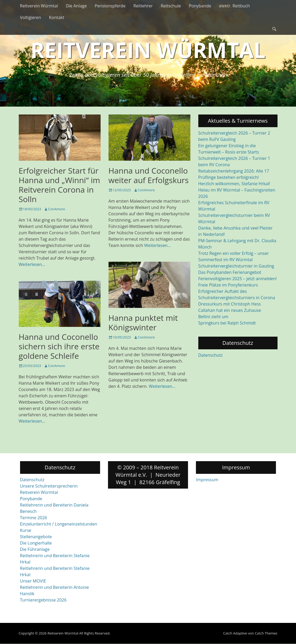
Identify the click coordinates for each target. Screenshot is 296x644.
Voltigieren (31, 17)
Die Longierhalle (36, 543)
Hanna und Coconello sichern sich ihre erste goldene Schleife (59, 346)
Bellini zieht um (213, 317)
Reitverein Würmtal (39, 6)
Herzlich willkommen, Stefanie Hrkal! (234, 184)
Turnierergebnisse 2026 (43, 600)
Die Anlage (76, 6)
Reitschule (171, 6)
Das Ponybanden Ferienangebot (230, 272)
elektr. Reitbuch (235, 6)
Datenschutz (211, 355)
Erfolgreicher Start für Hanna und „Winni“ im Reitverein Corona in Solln (60, 185)
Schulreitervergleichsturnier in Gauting (236, 266)
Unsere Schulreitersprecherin (49, 486)
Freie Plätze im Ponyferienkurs (228, 285)
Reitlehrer (143, 6)
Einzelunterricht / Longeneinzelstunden (59, 524)
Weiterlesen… (32, 264)
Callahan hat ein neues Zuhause (230, 310)
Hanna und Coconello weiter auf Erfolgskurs (149, 175)
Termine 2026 (34, 518)
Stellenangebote (36, 537)
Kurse (26, 530)
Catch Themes (266, 633)
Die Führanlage (35, 549)
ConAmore (57, 209)
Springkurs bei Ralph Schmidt (227, 323)
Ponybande (200, 6)
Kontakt (57, 17)
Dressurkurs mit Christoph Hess (230, 304)
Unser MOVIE (33, 581)
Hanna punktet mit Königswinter (143, 323)
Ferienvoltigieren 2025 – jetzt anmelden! (238, 279)
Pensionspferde (110, 6)
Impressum (207, 480)
